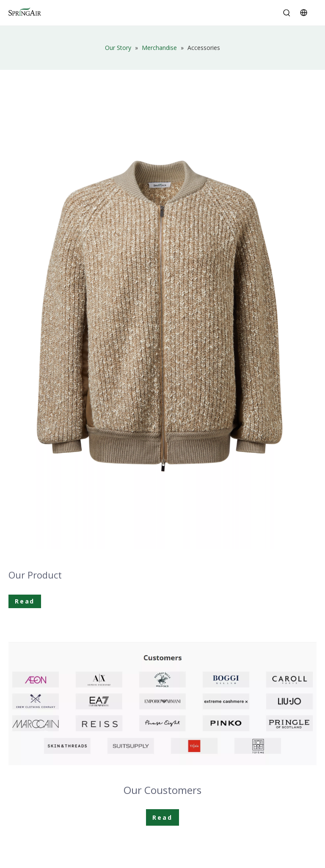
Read (25, 601)
